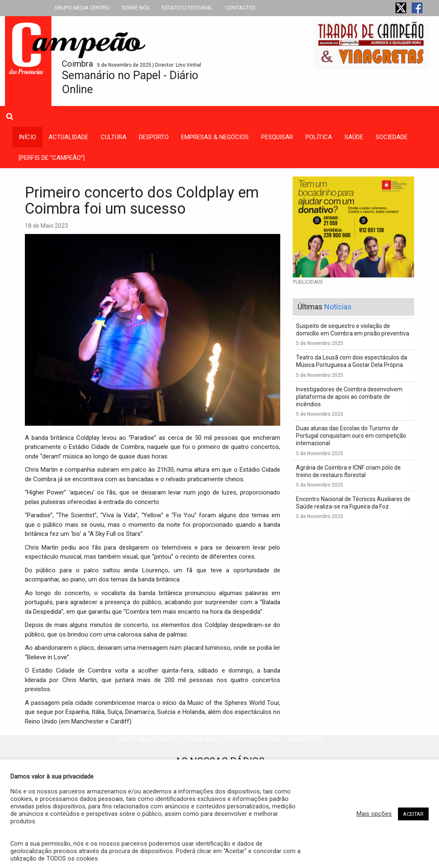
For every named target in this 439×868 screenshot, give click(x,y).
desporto (154, 137)
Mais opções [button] (374, 814)
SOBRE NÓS (136, 8)
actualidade (68, 137)
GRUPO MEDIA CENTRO (82, 8)
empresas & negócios (215, 137)
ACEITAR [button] (413, 814)
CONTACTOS (240, 8)
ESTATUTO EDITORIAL (187, 8)
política (319, 137)
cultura (114, 137)
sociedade (392, 137)
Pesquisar (277, 137)
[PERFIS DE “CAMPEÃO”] (52, 158)
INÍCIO (27, 137)
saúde (354, 137)
